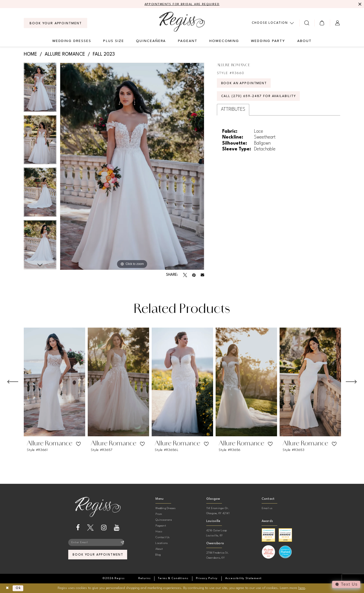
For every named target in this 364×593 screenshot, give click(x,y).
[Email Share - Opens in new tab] (202, 275)
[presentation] (54, 382)
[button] (322, 23)
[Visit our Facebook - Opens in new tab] (78, 528)
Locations (162, 544)
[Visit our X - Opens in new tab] (90, 528)
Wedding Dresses (165, 509)
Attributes (233, 111)
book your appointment (98, 556)
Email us (267, 509)
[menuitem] (55, 23)
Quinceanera (164, 520)
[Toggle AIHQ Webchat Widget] (346, 584)
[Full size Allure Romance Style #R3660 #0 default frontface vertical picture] (132, 166)
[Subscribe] (122, 543)
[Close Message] (359, 4)
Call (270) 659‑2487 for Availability (260, 98)
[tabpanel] (40, 89)
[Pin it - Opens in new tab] (194, 275)
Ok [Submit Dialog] (19, 588)
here (302, 588)
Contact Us (162, 538)
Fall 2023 (104, 55)
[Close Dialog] (8, 588)
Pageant (161, 526)
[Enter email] (98, 543)
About (159, 549)
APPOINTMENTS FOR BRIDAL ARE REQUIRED (182, 4)
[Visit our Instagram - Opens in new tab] (104, 528)
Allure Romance (65, 55)
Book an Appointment (245, 84)
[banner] (182, 22)
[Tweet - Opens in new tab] (185, 275)
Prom (159, 515)
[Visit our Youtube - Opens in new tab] (117, 528)
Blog (158, 555)
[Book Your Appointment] (55, 23)
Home (30, 55)
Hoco (159, 532)
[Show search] (307, 23)
